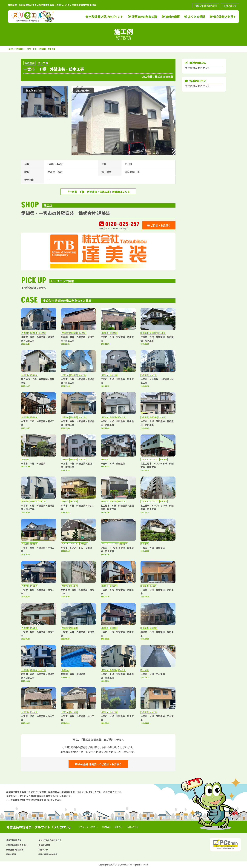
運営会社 (118, 827)
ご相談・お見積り (159, 225)
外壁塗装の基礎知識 (144, 17)
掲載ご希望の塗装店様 (206, 6)
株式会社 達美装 (164, 77)
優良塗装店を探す (225, 17)
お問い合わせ (230, 6)
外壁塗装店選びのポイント (106, 17)
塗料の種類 (172, 17)
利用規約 (106, 827)
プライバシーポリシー (88, 827)
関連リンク (43, 849)
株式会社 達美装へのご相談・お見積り (98, 764)
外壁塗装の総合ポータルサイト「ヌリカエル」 (39, 827)
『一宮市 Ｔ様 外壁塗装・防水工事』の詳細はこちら (98, 192)
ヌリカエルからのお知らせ (50, 840)
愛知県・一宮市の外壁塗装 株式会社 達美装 (66, 213)
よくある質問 (196, 17)
